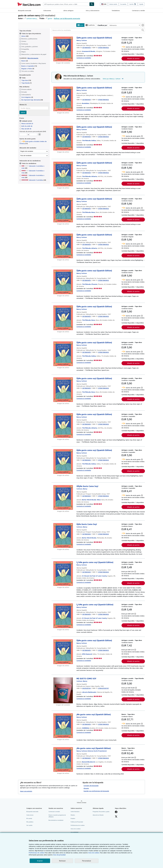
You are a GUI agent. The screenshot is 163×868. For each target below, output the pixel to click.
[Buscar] (92, 4)
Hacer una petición (26, 791)
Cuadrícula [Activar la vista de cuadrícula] (90, 25)
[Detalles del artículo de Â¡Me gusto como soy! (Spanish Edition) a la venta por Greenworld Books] (63, 49)
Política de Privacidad (77, 822)
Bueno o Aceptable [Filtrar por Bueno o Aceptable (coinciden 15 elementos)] (28, 66)
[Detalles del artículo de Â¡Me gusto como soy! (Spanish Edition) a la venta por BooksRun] (63, 99)
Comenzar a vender (138, 10)
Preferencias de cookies (37, 853)
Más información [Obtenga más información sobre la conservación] (33, 58)
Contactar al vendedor (84, 58)
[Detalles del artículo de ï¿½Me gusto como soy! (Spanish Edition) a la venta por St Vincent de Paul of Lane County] (63, 573)
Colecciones (47, 10)
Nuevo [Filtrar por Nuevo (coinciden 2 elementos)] (24, 61)
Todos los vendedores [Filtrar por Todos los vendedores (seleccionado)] (29, 163)
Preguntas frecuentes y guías (101, 812)
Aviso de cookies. (94, 853)
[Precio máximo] (33, 135)
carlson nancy (31, 18)
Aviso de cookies (76, 829)
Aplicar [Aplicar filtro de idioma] (23, 112)
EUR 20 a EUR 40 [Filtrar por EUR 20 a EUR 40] (26, 126)
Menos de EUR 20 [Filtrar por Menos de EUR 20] (26, 123)
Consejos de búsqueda (91, 786)
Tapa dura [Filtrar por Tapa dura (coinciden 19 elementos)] (25, 80)
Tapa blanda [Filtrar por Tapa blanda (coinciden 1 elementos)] (26, 83)
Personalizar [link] (87, 861)
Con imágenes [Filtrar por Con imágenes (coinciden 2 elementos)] (26, 97)
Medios (73, 815)
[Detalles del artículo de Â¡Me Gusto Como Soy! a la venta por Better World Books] (63, 536)
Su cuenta (123, 4)
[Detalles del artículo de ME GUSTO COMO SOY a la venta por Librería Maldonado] (63, 690)
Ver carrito (29, 825)
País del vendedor (26, 156)
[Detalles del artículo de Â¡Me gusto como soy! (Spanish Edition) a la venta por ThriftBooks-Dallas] (63, 138)
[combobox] (66, 4)
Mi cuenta (29, 818)
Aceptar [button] (40, 861)
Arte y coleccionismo (93, 10)
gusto (50, 18)
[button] (143, 30)
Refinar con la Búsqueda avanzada (67, 18)
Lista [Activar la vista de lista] (80, 25)
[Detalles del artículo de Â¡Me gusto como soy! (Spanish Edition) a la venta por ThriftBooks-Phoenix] (63, 282)
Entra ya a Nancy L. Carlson (113, 79)
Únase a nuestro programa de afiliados (57, 816)
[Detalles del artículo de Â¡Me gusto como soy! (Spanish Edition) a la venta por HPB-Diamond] (63, 652)
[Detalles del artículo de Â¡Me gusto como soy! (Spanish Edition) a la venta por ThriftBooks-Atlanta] (63, 174)
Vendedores (116, 10)
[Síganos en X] (116, 817)
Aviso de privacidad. (59, 855)
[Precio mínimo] (23, 135)
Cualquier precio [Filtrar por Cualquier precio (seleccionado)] (26, 121)
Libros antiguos (68, 10)
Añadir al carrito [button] (133, 59)
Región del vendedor (27, 151)
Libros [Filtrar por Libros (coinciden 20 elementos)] (24, 36)
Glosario (86, 788)
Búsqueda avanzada (25, 10)
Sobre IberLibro (75, 812)
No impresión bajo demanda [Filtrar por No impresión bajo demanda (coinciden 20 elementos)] (31, 100)
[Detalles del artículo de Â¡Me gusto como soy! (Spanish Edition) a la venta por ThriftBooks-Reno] (63, 210)
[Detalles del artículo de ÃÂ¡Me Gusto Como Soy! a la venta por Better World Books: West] (63, 497)
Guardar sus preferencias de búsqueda (96, 791)
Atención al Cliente (98, 815)
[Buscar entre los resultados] (98, 30)
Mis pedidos (30, 822)
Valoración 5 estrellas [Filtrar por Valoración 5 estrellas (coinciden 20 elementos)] (34, 180)
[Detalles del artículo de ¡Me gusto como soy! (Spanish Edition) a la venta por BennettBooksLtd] (63, 760)
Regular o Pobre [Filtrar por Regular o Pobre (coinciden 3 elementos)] (27, 69)
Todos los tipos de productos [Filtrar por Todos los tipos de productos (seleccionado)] (30, 33)
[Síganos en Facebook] (116, 812)
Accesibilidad (74, 832)
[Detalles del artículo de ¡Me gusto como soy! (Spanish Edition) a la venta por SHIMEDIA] (63, 726)
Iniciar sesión (113, 4)
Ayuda (141, 4)
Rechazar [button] (62, 861)
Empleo (73, 818)
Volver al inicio (82, 802)
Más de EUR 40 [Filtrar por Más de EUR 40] (26, 129)
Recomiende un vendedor (56, 820)
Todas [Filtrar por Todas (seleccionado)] (23, 78)
